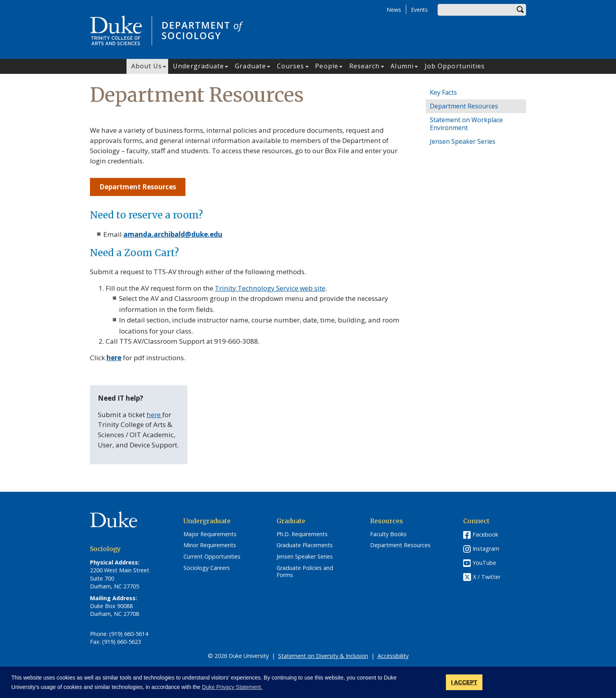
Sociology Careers (207, 568)
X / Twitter (487, 577)
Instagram (486, 549)
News (394, 10)
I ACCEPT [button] (464, 682)
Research (365, 66)
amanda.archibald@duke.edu (173, 234)
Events (419, 10)
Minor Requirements (210, 545)
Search (520, 10)
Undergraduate (198, 66)
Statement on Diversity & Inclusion (323, 656)
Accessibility (393, 656)
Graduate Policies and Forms (305, 572)
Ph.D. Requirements (302, 534)
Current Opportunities (212, 557)
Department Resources (464, 106)
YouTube (484, 563)
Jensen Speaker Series (463, 141)
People (327, 66)
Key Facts (443, 92)
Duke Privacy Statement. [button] (232, 687)
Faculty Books (388, 534)
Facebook (485, 534)
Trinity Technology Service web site (270, 288)
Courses (291, 66)
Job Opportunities (455, 66)
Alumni (402, 66)
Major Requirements (210, 534)
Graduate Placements (305, 545)
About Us (147, 66)
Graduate (250, 66)
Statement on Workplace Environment (466, 124)
